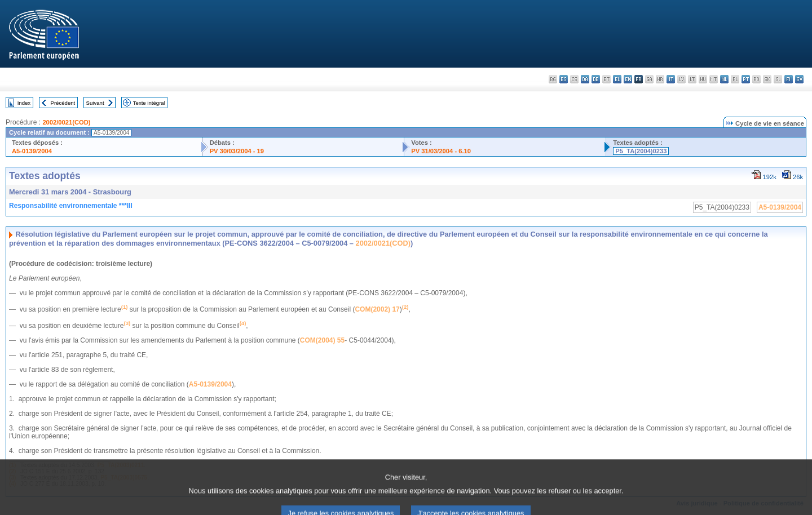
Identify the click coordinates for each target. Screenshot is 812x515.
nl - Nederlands (724, 79)
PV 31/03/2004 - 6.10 (441, 151)
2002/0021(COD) (66, 122)
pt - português (746, 79)
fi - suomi (789, 79)
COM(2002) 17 (377, 309)
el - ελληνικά (617, 79)
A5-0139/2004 (32, 151)
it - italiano (671, 79)
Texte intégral (149, 103)
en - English (628, 79)
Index (24, 103)
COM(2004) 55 (322, 340)
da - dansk (585, 79)
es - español (564, 79)
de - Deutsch (596, 79)
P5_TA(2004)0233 (641, 151)
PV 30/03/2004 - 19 (237, 151)
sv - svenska (799, 79)
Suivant (95, 103)
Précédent (63, 103)
